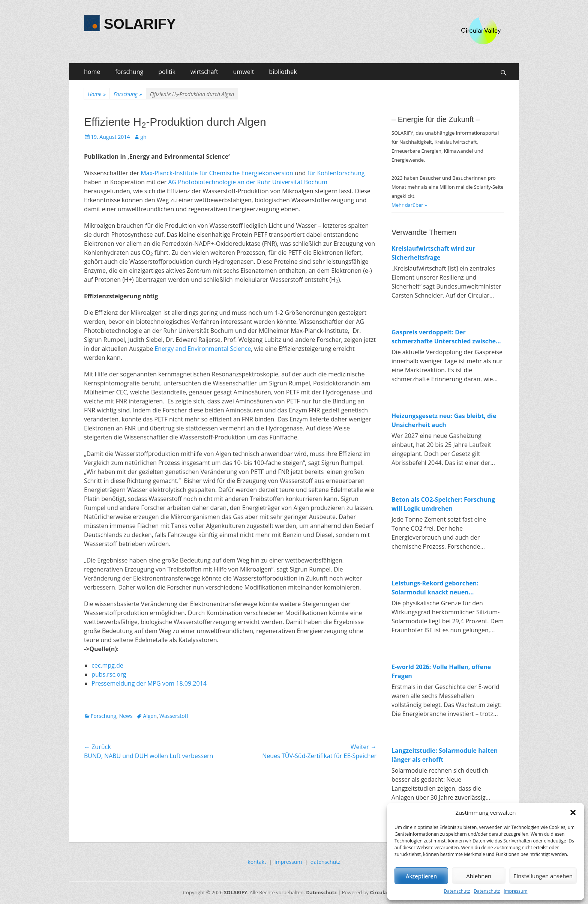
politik (167, 72)
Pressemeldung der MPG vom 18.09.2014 (149, 683)
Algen (150, 716)
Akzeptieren (421, 876)
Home (97, 94)
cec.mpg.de (107, 665)
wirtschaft (204, 72)
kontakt (257, 862)
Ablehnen (479, 876)
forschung (129, 72)
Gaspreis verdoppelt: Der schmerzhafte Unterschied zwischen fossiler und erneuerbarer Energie (446, 337)
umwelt (244, 72)
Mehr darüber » (409, 205)
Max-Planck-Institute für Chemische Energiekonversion (217, 173)
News (126, 716)
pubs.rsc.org (109, 674)
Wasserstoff (174, 716)
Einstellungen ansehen (543, 876)
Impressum (515, 891)
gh (143, 137)
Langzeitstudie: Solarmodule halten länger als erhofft (445, 755)
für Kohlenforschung (336, 173)
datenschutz (325, 862)
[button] (573, 812)
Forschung (128, 94)
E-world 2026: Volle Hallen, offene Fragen (441, 671)
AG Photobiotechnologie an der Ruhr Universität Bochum (248, 182)
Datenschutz (457, 891)
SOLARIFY (140, 24)
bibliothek (283, 72)
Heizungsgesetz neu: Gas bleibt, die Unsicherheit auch (444, 420)
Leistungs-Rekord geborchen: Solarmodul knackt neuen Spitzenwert (435, 588)
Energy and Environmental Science (203, 349)
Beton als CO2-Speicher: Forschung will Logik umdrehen (443, 504)
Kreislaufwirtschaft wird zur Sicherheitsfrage (433, 253)
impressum (288, 862)
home (92, 72)
